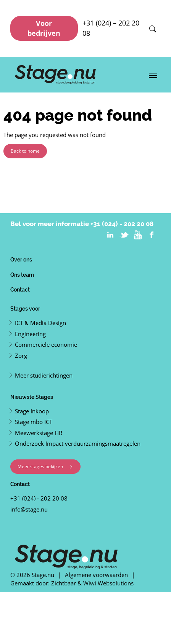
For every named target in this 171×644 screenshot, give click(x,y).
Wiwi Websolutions (108, 583)
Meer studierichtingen (44, 375)
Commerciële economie (46, 344)
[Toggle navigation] (153, 75)
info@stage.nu (29, 509)
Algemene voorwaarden (96, 575)
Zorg (21, 355)
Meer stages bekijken (45, 466)
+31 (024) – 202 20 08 (111, 28)
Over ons (21, 259)
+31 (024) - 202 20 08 (122, 224)
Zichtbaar (64, 583)
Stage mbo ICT (34, 422)
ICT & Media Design (40, 323)
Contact (20, 289)
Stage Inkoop (32, 411)
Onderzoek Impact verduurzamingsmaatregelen (78, 443)
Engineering (30, 334)
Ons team (22, 275)
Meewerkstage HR (39, 433)
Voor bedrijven (44, 28)
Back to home (25, 151)
